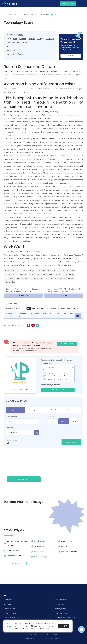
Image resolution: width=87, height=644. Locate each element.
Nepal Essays (39, 541)
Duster (19, 42)
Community (69, 274)
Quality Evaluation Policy (65, 618)
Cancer (8, 274)
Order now (71, 55)
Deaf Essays (39, 546)
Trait (60, 278)
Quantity (51, 416)
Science (23, 39)
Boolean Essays (40, 557)
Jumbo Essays (13, 550)
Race (15, 39)
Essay (21, 35)
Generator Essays (14, 556)
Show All (15, 564)
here (47, 629)
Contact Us (9, 600)
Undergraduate (35, 410)
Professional (72, 410)
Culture (32, 39)
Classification (21, 278)
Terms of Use (9, 609)
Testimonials (60, 600)
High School (15, 410)
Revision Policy (61, 613)
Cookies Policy (10, 613)
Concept (58, 274)
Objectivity (33, 278)
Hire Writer (68, 4)
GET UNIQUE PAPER (67, 344)
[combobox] (23, 421)
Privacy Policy (60, 609)
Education (27, 42)
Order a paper (24, 479)
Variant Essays (67, 541)
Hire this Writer (58, 390)
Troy (42, 278)
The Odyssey (51, 278)
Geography (69, 278)
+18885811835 (51, 634)
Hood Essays (39, 552)
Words (74, 421)
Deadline (9, 428)
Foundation (10, 42)
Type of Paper (11, 416)
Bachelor (54, 410)
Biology (40, 39)
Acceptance (34, 274)
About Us (8, 604)
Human (23, 274)
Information (10, 282)
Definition (9, 278)
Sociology (50, 39)
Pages (64, 421)
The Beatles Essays (69, 552)
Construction (47, 274)
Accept (63, 626)
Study (16, 274)
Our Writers (60, 604)
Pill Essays (65, 546)
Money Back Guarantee (14, 618)
